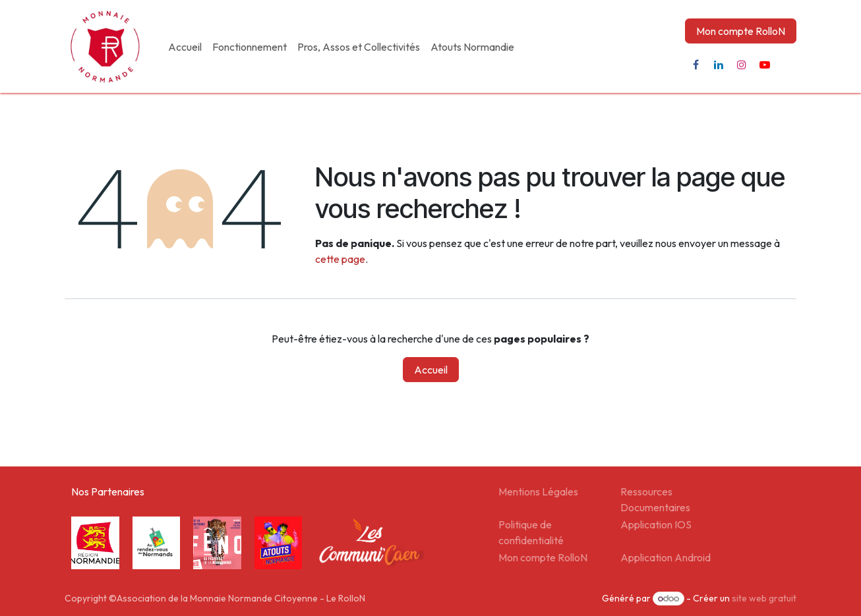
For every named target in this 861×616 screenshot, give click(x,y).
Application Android (666, 557)
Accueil (431, 370)
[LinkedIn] (719, 65)
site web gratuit (764, 598)
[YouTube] (765, 65)
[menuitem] (185, 47)
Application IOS (656, 524)
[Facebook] (696, 65)
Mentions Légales (538, 491)
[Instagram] (742, 65)
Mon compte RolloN (741, 31)
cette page (340, 259)
